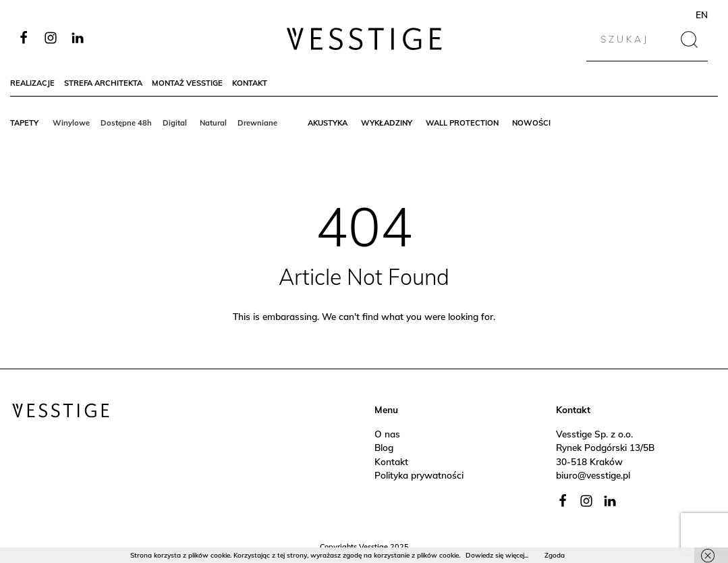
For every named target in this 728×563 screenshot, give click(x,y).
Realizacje (32, 83)
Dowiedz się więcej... (497, 555)
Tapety (24, 123)
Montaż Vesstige (187, 83)
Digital (176, 123)
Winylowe (71, 123)
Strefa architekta (103, 83)
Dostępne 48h (126, 123)
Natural (213, 123)
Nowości (531, 123)
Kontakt (250, 83)
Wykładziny (387, 123)
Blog (384, 447)
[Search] (635, 39)
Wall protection (462, 123)
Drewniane (257, 123)
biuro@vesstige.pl (593, 475)
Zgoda (555, 555)
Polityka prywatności (419, 475)
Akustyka (328, 123)
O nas (387, 434)
